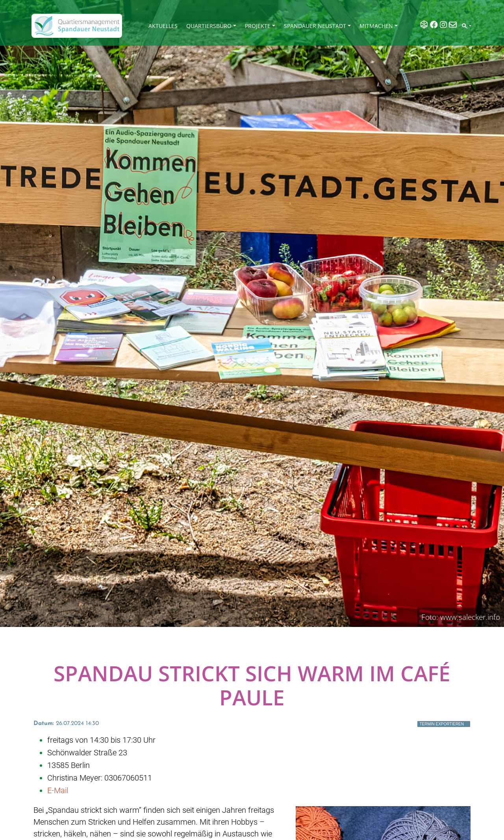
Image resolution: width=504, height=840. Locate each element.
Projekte (258, 26)
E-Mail (58, 790)
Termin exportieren (442, 724)
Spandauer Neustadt (315, 26)
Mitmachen (376, 26)
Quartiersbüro (209, 26)
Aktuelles (163, 26)
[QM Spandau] (77, 26)
